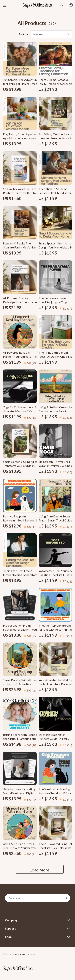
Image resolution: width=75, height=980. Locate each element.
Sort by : (24, 34)
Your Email (15, 898)
